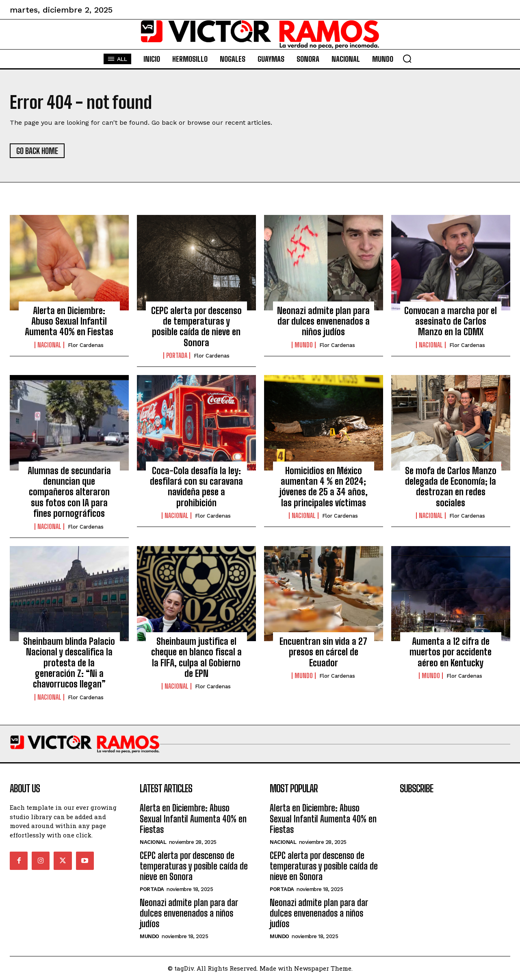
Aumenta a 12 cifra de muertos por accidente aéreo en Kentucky (451, 652)
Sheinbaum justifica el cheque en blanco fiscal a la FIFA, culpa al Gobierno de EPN (196, 657)
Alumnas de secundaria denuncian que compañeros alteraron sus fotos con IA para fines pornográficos (69, 492)
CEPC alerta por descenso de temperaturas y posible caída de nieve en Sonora (196, 327)
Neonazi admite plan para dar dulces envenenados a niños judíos (323, 321)
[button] (407, 59)
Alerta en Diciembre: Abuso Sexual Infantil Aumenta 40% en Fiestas (69, 321)
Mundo (304, 345)
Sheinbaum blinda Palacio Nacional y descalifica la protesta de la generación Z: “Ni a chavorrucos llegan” (69, 663)
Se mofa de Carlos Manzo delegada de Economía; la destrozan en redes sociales (451, 487)
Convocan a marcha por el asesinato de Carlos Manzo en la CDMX (451, 321)
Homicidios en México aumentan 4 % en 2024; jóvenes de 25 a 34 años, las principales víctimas (324, 487)
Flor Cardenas (86, 345)
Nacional (49, 345)
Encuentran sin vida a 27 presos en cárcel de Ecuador (323, 652)
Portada (177, 356)
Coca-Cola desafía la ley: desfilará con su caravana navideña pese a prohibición (196, 487)
